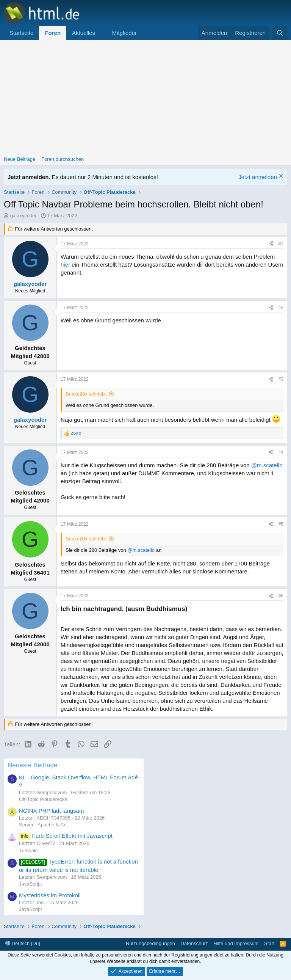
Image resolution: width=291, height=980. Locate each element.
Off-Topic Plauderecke (43, 799)
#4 (281, 452)
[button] (101, 33)
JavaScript (31, 884)
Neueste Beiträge (32, 765)
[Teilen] (271, 244)
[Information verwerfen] (280, 177)
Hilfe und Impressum (236, 943)
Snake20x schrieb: (86, 394)
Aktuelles (84, 33)
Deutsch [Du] (23, 943)
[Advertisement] (145, 97)
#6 (281, 596)
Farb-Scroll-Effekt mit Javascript (66, 836)
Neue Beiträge (20, 159)
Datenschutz (194, 943)
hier (65, 265)
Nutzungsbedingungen (150, 943)
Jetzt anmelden (258, 177)
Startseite (21, 33)
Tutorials (28, 850)
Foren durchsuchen (63, 159)
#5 (281, 524)
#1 (281, 244)
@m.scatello (267, 465)
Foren (53, 33)
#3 (281, 379)
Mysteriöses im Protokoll (50, 895)
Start (269, 943)
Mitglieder (124, 33)
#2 (281, 308)
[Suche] (280, 33)
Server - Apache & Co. (43, 825)
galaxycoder (23, 216)
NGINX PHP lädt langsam (51, 811)
